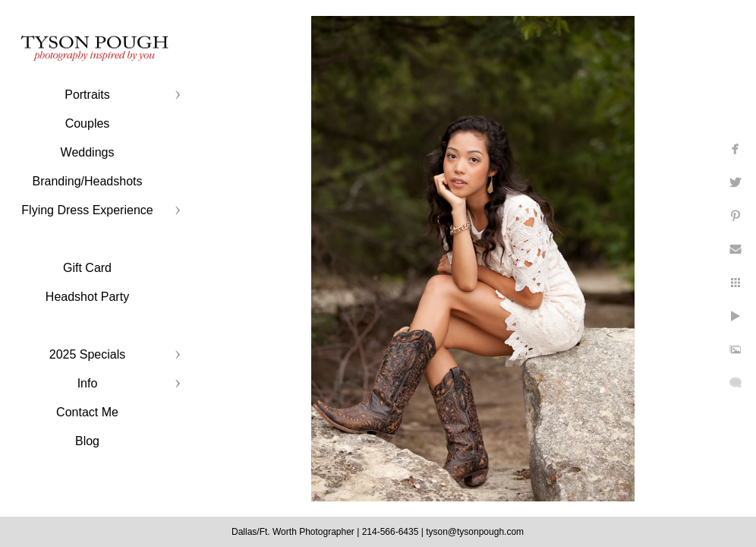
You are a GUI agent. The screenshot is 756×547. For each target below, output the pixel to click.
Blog (87, 441)
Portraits (87, 95)
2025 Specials (88, 354)
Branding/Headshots (88, 181)
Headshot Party (87, 297)
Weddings (88, 152)
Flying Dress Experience (87, 210)
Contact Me (87, 412)
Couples (88, 123)
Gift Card (87, 268)
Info (88, 383)
